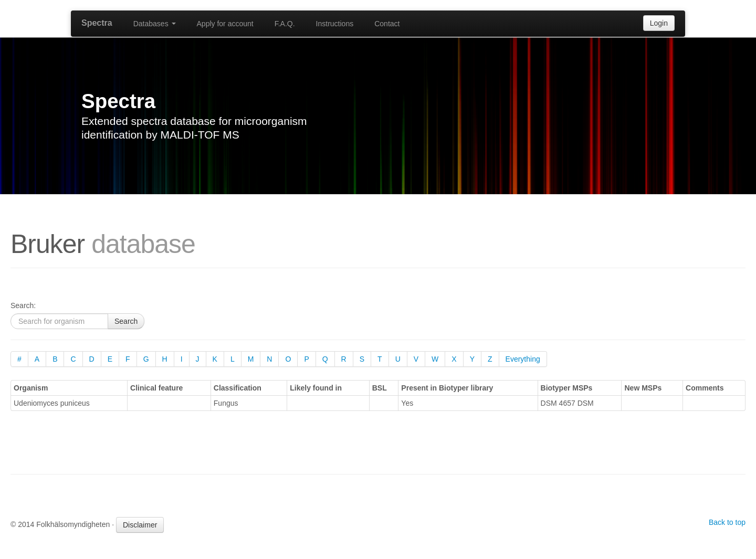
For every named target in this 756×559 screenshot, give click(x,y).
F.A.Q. (285, 24)
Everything (523, 359)
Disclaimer (140, 525)
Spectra (97, 23)
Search (126, 321)
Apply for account (225, 24)
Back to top (727, 522)
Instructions (335, 24)
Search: (23, 305)
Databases (155, 24)
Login (659, 23)
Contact (387, 24)
